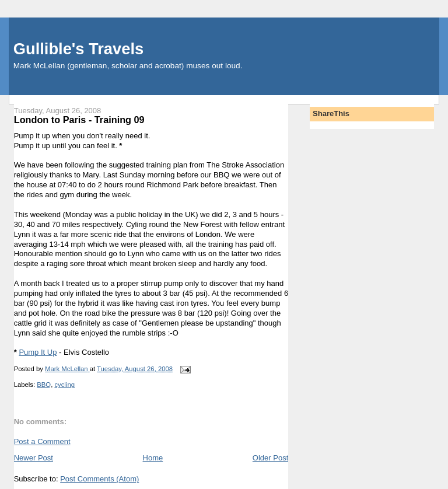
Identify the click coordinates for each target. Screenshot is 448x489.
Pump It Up (38, 352)
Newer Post (34, 458)
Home (153, 458)
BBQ (44, 385)
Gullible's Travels (78, 49)
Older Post (270, 458)
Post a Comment (42, 441)
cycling (64, 385)
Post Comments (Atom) (99, 479)
